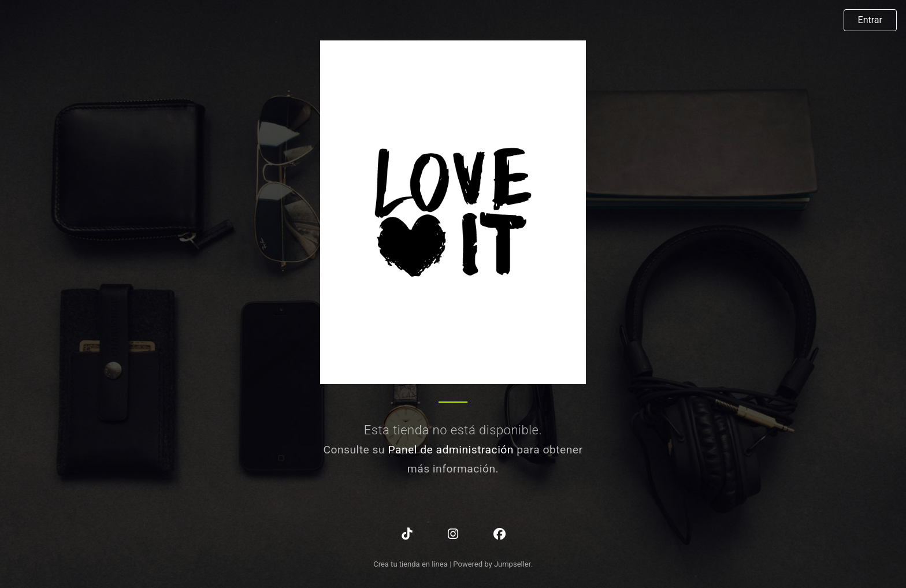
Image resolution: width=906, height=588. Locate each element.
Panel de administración (451, 450)
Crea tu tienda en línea (411, 564)
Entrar (870, 20)
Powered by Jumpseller (492, 564)
